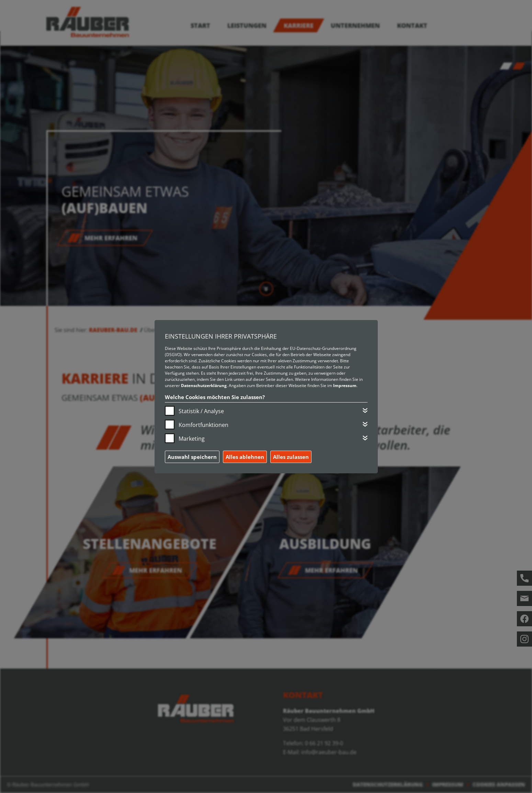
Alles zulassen (291, 457)
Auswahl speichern (192, 457)
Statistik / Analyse (201, 411)
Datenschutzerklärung (204, 386)
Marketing (192, 439)
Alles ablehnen (245, 457)
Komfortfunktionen (203, 425)
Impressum (345, 386)
